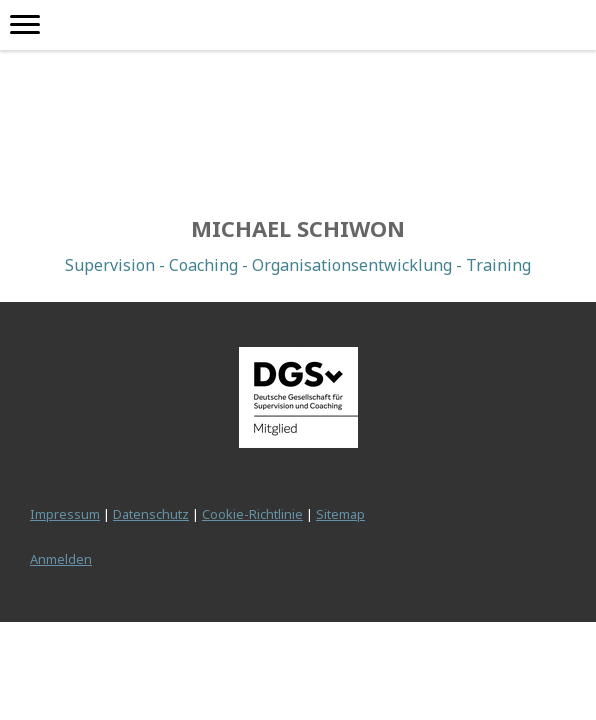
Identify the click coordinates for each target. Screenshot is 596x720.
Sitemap (340, 514)
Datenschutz (151, 514)
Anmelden (61, 559)
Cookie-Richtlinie (252, 514)
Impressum (65, 514)
